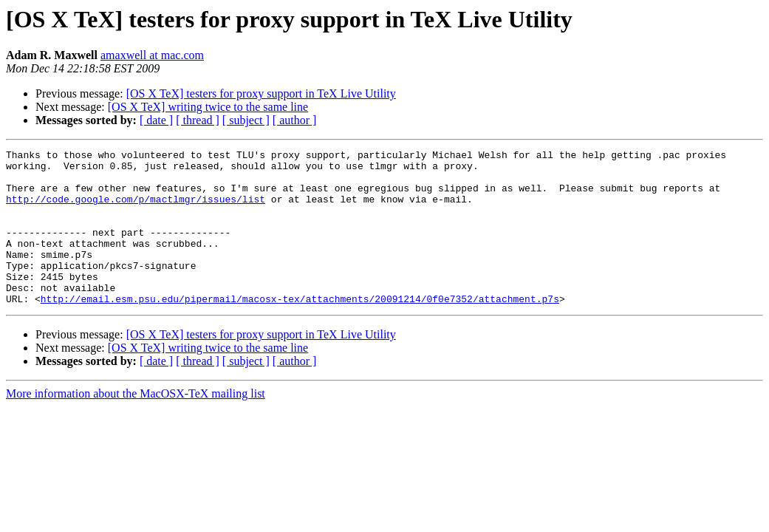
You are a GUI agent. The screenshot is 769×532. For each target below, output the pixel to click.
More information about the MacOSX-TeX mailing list (136, 424)
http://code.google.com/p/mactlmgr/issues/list (136, 210)
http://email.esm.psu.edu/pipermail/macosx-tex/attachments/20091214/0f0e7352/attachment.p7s (300, 330)
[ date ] (156, 120)
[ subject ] (246, 120)
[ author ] (295, 120)
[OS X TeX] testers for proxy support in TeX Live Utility (261, 93)
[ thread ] (198, 120)
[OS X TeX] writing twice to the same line (208, 107)
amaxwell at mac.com (152, 55)
